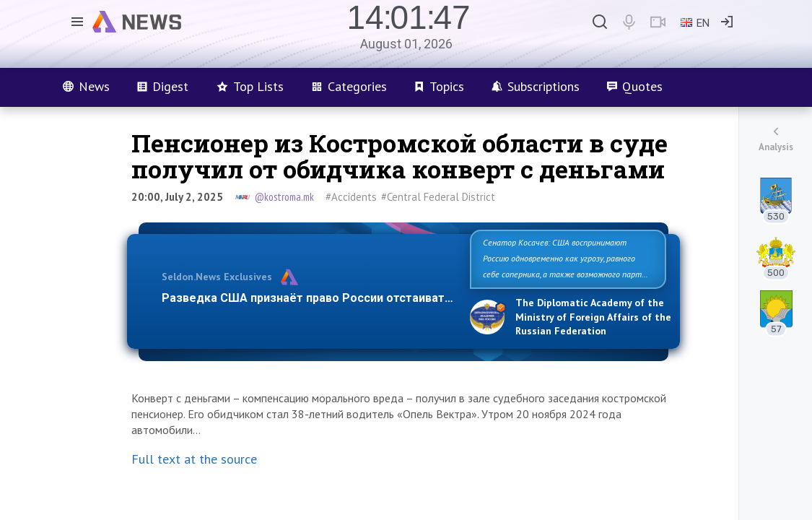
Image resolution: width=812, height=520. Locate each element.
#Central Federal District (438, 197)
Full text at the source (194, 459)
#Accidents (351, 197)
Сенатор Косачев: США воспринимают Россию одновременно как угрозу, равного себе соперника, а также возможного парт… (566, 258)
